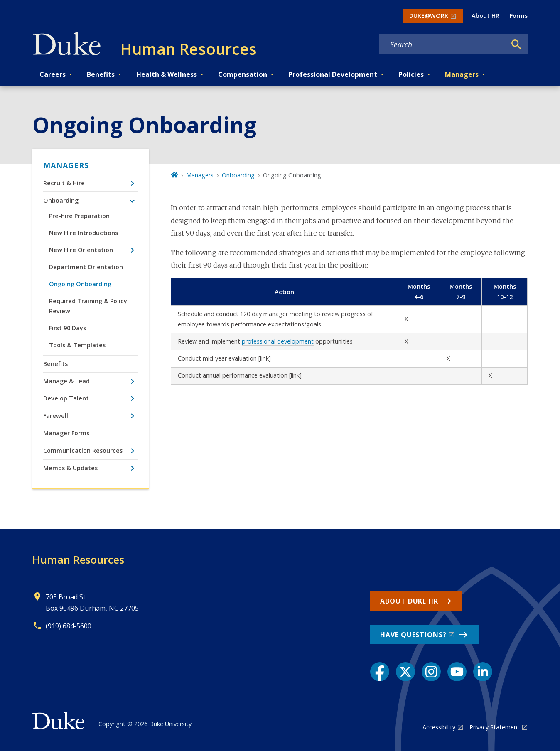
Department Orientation (86, 267)
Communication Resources (83, 450)
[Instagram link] (431, 672)
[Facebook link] (380, 672)
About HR (485, 16)
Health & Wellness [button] (167, 74)
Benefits (55, 364)
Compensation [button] (243, 74)
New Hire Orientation (81, 250)
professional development (278, 341)
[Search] (516, 44)
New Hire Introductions (84, 233)
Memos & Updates (70, 468)
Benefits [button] (101, 74)
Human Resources (78, 560)
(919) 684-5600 (69, 626)
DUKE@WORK (429, 16)
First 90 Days (68, 328)
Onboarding (61, 200)
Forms (519, 16)
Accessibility (439, 727)
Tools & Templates (77, 345)
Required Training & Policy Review (88, 306)
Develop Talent (66, 398)
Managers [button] (462, 74)
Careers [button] (53, 74)
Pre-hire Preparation (79, 216)
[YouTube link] (457, 672)
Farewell (56, 416)
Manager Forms (66, 433)
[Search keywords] (443, 44)
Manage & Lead (66, 381)
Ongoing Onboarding (80, 284)
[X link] (405, 672)
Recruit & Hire (64, 183)
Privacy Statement (495, 727)
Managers (66, 165)
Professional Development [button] (333, 74)
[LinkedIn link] (483, 672)
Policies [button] (411, 74)
